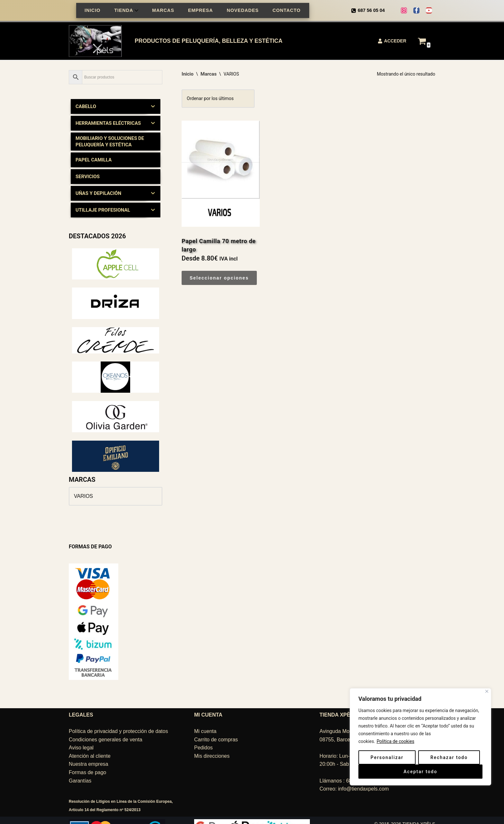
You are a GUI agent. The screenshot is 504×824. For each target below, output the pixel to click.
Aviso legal (81, 730)
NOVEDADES (243, 10)
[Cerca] (487, 691)
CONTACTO (287, 10)
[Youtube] (429, 10)
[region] (420, 750)
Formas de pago (88, 754)
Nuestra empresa (89, 746)
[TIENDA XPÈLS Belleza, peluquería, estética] (97, 41)
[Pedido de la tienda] (218, 99)
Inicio (188, 74)
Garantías (80, 763)
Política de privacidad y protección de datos (118, 713)
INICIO (92, 10)
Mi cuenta (205, 713)
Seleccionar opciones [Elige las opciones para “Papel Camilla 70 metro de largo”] (219, 278)
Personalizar (387, 757)
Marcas (209, 74)
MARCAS (163, 10)
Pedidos (203, 730)
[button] (136, 10)
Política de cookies (396, 741)
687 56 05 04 (371, 10)
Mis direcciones (212, 738)
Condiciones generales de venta (106, 722)
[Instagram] (404, 10)
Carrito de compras (216, 722)
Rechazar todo (449, 757)
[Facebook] (416, 10)
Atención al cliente (90, 738)
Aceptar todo (421, 772)
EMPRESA (200, 10)
